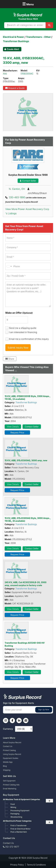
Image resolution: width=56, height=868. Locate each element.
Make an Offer (19, 313)
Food (13, 804)
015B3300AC (27, 74)
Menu (28, 4)
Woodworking (16, 817)
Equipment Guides (11, 758)
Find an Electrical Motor (20, 829)
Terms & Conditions (36, 865)
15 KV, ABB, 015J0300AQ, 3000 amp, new (26, 460)
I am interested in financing (23, 332)
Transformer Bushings (26, 402)
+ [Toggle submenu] (49, 801)
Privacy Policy (17, 865)
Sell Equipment (9, 781)
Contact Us (8, 746)
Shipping (7, 770)
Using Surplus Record (12, 754)
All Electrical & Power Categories (17, 821)
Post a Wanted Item (19, 832)
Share (10, 359)
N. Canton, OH (17, 189)
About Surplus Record (12, 742)
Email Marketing (10, 789)
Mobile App (8, 762)
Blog (5, 766)
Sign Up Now (44, 710)
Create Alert (13, 49)
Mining (13, 807)
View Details (13, 427)
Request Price (17, 433)
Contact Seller (28, 181)
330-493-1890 (17, 197)
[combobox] (9, 266)
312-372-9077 (12, 847)
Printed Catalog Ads (11, 785)
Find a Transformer (19, 826)
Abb (5, 74)
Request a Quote (15, 88)
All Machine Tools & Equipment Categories (21, 799)
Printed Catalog (9, 750)
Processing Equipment (20, 811)
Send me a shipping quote (23, 328)
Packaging (15, 814)
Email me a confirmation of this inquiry (29, 339)
